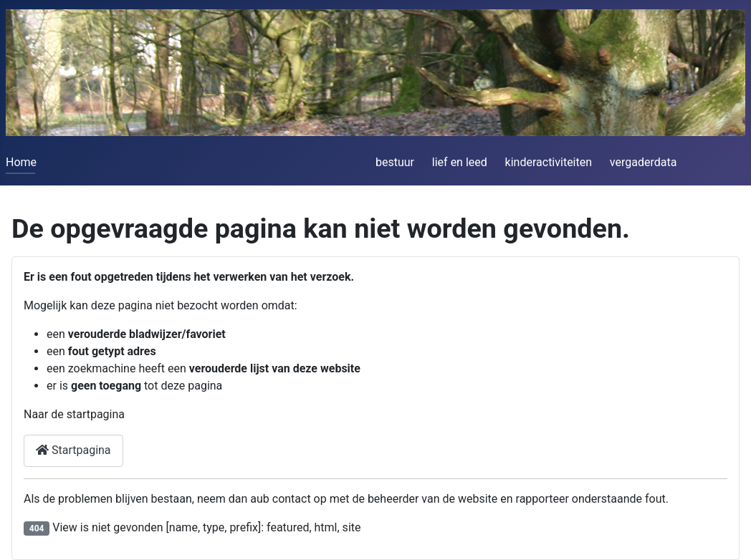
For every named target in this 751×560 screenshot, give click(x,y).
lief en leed (460, 162)
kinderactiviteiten (549, 162)
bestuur (395, 162)
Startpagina (73, 450)
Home (21, 162)
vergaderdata (644, 162)
